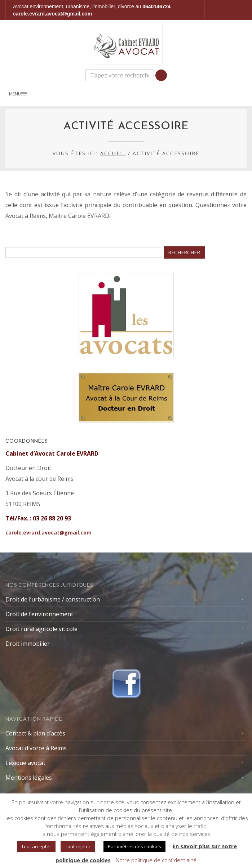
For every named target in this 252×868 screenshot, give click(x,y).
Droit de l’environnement (39, 614)
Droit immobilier (28, 644)
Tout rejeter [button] (78, 846)
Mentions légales (29, 778)
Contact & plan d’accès (35, 733)
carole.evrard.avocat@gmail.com (52, 14)
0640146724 (156, 6)
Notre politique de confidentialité (156, 860)
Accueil (113, 153)
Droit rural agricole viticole (41, 629)
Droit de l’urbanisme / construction (53, 599)
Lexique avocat (25, 763)
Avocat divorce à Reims (36, 748)
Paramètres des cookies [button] (134, 846)
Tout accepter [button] (36, 846)
